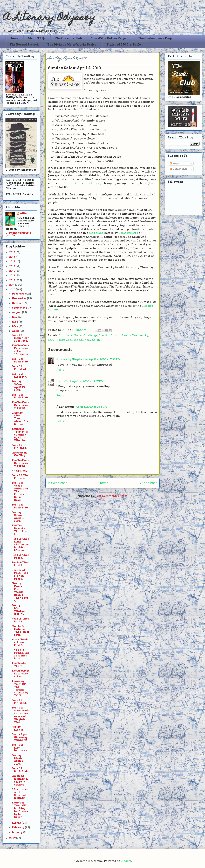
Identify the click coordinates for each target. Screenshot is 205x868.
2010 (12, 290)
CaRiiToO (64, 381)
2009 (13, 838)
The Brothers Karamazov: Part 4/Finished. (20, 350)
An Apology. (20, 471)
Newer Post (57, 483)
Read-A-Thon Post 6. (20, 564)
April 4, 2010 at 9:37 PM (88, 381)
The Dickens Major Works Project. (73, 45)
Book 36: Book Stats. (20, 396)
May (15, 326)
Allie (66, 330)
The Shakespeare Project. (157, 38)
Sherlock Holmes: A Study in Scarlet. (20, 780)
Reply (60, 370)
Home (103, 483)
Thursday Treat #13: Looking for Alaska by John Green (20, 810)
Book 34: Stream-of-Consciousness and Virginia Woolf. (20, 715)
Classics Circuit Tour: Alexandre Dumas (20, 419)
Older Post (148, 483)
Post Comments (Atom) (112, 496)
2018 (12, 252)
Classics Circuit (110, 335)
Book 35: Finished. (19, 447)
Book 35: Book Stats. (20, 506)
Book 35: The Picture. (20, 477)
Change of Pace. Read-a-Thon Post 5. (20, 574)
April (16, 331)
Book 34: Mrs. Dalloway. (19, 748)
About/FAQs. (37, 38)
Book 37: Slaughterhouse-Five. (20, 338)
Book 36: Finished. (19, 368)
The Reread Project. (24, 45)
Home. (14, 38)
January (18, 832)
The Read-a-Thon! (19, 665)
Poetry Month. (18, 728)
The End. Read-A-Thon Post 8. (20, 530)
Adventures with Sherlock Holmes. (19, 794)
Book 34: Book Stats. (20, 770)
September (20, 308)
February (18, 827)
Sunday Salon (90, 340)
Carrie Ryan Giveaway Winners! (20, 737)
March (17, 823)
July (15, 317)
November (19, 298)
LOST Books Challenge (64, 340)
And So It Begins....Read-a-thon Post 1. (20, 654)
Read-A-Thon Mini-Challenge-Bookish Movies (20, 545)
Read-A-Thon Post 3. (20, 620)
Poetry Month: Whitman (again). (19, 610)
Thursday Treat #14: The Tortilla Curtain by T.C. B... (20, 688)
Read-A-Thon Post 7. (20, 556)
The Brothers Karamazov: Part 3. (20, 405)
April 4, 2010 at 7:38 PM (105, 359)
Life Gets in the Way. (19, 454)
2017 (12, 257)
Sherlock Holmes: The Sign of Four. (20, 630)
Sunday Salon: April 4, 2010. (18, 759)
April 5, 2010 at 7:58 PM (91, 407)
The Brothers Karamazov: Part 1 (20, 674)
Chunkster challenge (88, 183)
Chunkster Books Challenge (78, 335)
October (18, 303)
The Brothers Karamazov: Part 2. (20, 463)
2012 (12, 280)
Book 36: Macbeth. (19, 375)
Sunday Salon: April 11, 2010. (18, 516)
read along (96, 233)
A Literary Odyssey (49, 18)
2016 (12, 261)
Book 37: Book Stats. (20, 360)
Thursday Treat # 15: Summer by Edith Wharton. (20, 435)
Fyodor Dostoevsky (135, 335)
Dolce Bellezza (128, 233)
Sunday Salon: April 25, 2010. (18, 386)
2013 (12, 276)
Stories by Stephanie (72, 359)
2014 (12, 271)
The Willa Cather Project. (110, 38)
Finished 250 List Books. (125, 45)
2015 (12, 266)
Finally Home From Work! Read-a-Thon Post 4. (20, 592)
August (17, 312)
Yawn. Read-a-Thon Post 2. (20, 642)
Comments (179, 169)
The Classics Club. (69, 38)
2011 (12, 285)
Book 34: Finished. (19, 702)
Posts (175, 164)
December (19, 294)
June (15, 322)
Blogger (126, 861)
